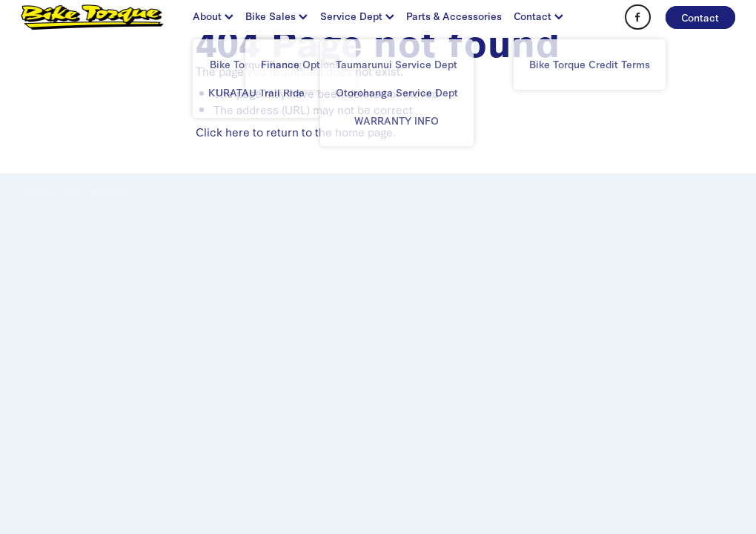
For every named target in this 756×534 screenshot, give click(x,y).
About (213, 16)
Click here (223, 131)
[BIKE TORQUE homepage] (92, 17)
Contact (538, 16)
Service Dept (357, 16)
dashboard (110, 192)
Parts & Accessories (454, 16)
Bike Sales (276, 16)
